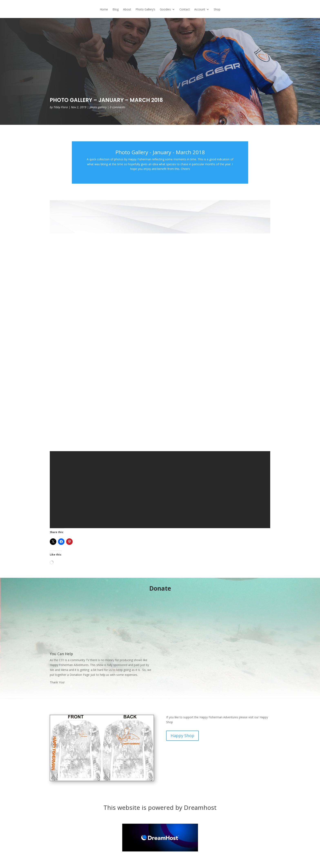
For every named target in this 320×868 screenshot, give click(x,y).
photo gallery (98, 107)
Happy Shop (182, 736)
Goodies (165, 10)
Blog (116, 10)
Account (200, 10)
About (127, 10)
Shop (217, 10)
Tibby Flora (61, 107)
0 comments (118, 107)
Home (104, 10)
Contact (185, 10)
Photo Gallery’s (145, 10)
